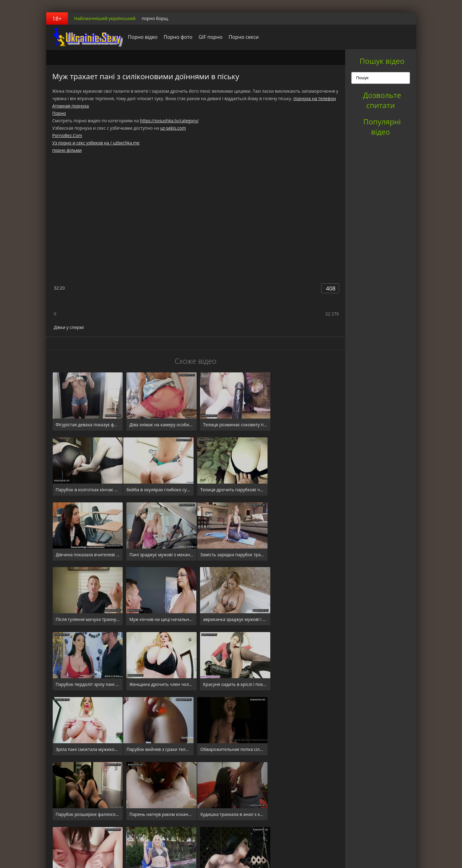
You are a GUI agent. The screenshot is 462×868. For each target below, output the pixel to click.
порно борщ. (155, 18)
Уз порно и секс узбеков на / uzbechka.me (96, 143)
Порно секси (242, 37)
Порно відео (141, 37)
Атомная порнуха (71, 106)
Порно (59, 113)
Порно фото (176, 37)
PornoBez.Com (67, 135)
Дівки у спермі (69, 327)
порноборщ (85, 37)
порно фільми (67, 150)
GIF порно (209, 37)
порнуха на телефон (315, 98)
